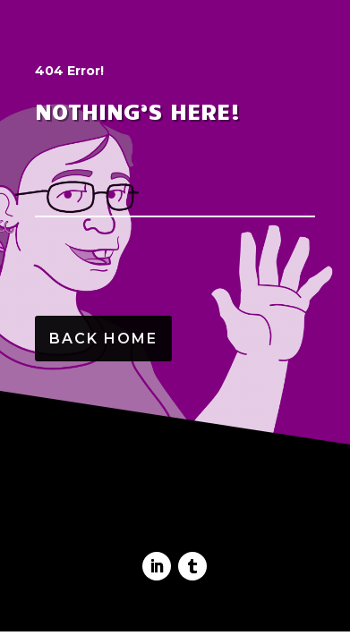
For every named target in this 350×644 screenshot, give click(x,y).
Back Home (103, 339)
